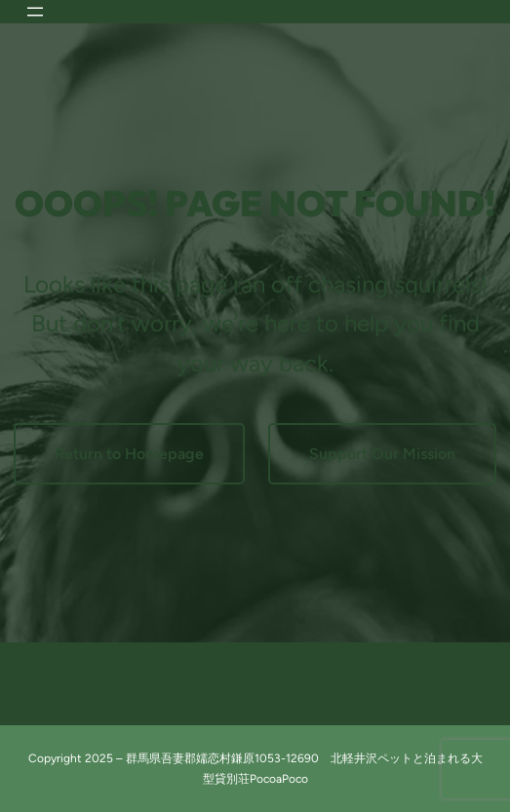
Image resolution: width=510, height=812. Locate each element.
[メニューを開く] (35, 12)
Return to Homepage (129, 454)
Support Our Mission (382, 454)
